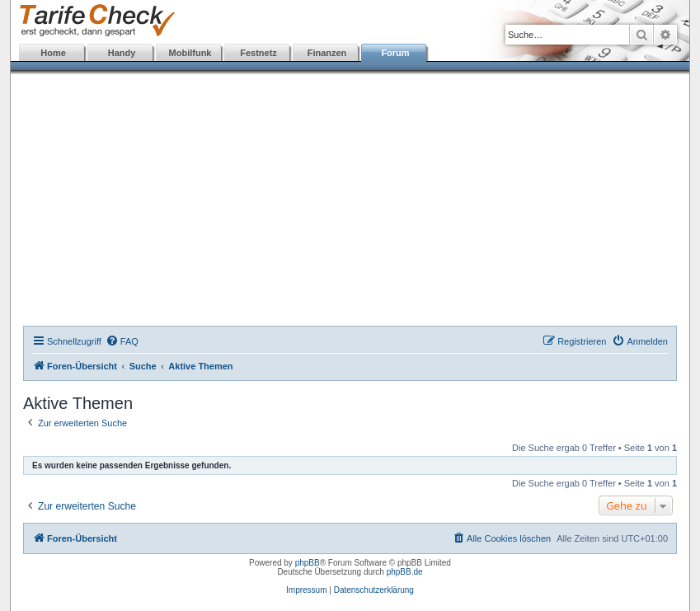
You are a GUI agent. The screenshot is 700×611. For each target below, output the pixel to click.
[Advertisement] (350, 202)
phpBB (308, 563)
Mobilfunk (190, 53)
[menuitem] (122, 341)
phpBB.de (405, 572)
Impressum (306, 590)
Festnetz (258, 53)
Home (53, 53)
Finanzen (327, 53)
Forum (395, 53)
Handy (122, 53)
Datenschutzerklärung (374, 590)
